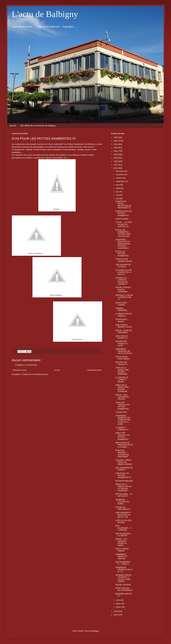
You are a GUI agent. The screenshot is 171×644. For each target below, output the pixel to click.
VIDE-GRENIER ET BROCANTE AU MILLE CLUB (123, 515)
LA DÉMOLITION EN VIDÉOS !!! (124, 315)
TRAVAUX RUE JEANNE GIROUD (124, 260)
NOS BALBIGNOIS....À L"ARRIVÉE (123, 528)
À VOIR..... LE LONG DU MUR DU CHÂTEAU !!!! (124, 224)
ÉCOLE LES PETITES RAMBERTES (122, 254)
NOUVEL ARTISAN (123, 585)
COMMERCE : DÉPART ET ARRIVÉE (121, 556)
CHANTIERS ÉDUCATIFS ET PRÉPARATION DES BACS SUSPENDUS (123, 244)
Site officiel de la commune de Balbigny (38, 126)
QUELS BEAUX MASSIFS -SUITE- (124, 326)
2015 (116, 611)
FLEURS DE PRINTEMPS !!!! (123, 508)
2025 (116, 137)
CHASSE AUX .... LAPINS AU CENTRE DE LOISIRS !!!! (122, 281)
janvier (119, 607)
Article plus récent (19, 370)
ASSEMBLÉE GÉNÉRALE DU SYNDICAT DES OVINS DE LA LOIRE (123, 420)
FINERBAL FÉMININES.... (122, 309)
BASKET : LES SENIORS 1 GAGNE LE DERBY (121, 542)
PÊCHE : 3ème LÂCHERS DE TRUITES (122, 397)
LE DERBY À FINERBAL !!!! (122, 429)
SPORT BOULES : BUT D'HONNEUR (124, 589)
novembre (120, 175)
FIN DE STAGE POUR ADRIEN (123, 358)
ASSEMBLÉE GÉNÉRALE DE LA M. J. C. (124, 570)
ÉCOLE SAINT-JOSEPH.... (122, 304)
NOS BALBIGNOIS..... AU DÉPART (124, 535)
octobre (119, 178)
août (118, 185)
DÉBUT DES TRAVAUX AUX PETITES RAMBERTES (123, 436)
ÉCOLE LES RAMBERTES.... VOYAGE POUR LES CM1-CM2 (123, 233)
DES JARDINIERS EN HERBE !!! (124, 469)
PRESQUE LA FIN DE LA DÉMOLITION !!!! (124, 297)
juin (118, 192)
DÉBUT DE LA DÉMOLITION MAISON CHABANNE (122, 388)
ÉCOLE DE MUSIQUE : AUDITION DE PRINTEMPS (122, 454)
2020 (116, 155)
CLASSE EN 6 (121, 412)
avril (118, 199)
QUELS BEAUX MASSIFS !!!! (122, 337)
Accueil (13, 126)
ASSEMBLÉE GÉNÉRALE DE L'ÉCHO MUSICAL (124, 351)
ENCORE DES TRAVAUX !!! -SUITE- (122, 344)
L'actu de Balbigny (45, 14)
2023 (116, 144)
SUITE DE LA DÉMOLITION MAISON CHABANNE (122, 371)
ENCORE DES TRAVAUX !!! (122, 363)
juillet (118, 188)
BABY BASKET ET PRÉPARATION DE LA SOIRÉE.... (124, 445)
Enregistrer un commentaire (26, 365)
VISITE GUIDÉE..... (123, 219)
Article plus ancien (94, 370)
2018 (116, 161)
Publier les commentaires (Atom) (35, 374)
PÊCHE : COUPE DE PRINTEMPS (124, 332)
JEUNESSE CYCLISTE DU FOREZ (122, 502)
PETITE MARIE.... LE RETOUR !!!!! (124, 495)
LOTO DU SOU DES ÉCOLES (123, 521)
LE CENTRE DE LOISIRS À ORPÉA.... (122, 380)
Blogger (96, 631)
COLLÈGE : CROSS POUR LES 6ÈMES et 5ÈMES (124, 462)
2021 (116, 151)
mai (118, 195)
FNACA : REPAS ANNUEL (122, 550)
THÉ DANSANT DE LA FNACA (123, 266)
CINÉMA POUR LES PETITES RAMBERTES (123, 213)
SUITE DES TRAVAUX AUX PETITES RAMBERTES (123, 406)
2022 (116, 148)
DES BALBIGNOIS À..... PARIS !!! (123, 563)
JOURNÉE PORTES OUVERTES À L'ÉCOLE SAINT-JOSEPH (123, 578)
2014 (116, 615)
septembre (120, 181)
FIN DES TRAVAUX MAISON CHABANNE (123, 290)
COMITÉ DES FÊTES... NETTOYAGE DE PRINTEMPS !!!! (123, 205)
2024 (116, 141)
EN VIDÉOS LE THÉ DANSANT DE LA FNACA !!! (123, 272)
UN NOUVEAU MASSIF (121, 320)
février (119, 604)
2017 (116, 165)
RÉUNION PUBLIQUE (124, 481)
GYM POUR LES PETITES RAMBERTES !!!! (123, 475)
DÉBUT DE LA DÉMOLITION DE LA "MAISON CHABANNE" (123, 487)
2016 (116, 168)
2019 (116, 158)
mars (118, 600)
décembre (120, 171)
